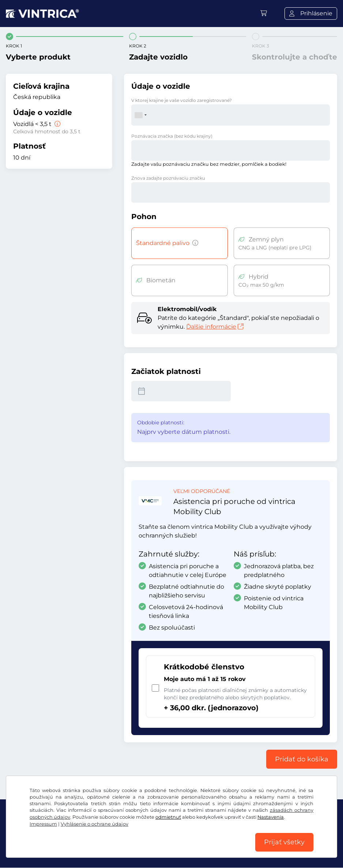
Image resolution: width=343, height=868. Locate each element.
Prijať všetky (284, 842)
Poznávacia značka (172, 136)
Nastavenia (271, 817)
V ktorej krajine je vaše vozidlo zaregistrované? (182, 100)
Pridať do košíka (302, 759)
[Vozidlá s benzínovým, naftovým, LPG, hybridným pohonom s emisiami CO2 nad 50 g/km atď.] (194, 243)
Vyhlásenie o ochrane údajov (95, 824)
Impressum (43, 824)
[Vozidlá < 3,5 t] (57, 124)
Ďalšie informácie (215, 327)
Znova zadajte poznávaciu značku (168, 178)
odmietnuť (168, 817)
